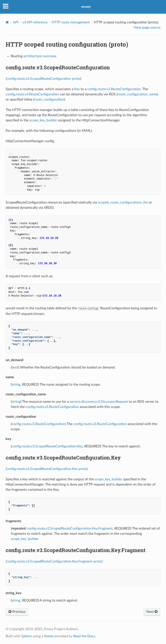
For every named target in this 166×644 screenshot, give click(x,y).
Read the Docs (84, 636)
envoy (86, 7)
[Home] (7, 22)
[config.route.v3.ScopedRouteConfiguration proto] (43, 79)
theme (49, 636)
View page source (147, 28)
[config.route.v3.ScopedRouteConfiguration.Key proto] (47, 469)
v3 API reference (35, 22)
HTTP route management (71, 22)
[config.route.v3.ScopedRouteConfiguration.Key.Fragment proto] (54, 561)
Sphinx (27, 636)
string (16, 385)
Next (152, 612)
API (16, 22)
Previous (17, 612)
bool (15, 367)
